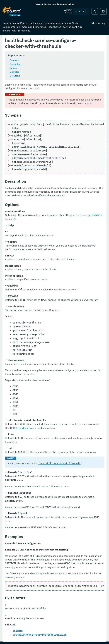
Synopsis (14, 60)
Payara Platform (21, 23)
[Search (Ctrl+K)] (95, 11)
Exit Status (15, 76)
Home (6, 23)
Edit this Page (99, 23)
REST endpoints (22, 428)
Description (15, 64)
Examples (14, 72)
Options (14, 68)
